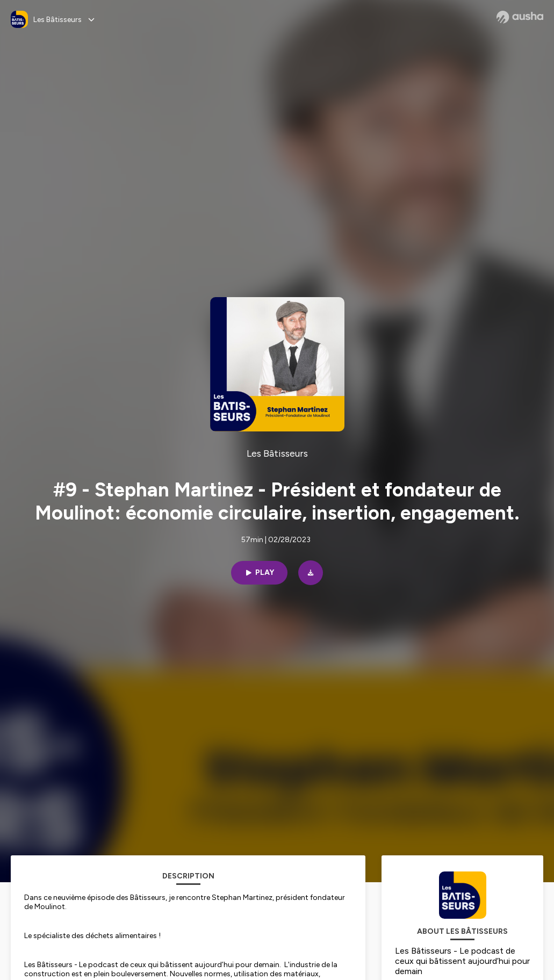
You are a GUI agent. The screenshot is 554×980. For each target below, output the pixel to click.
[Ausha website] (520, 17)
